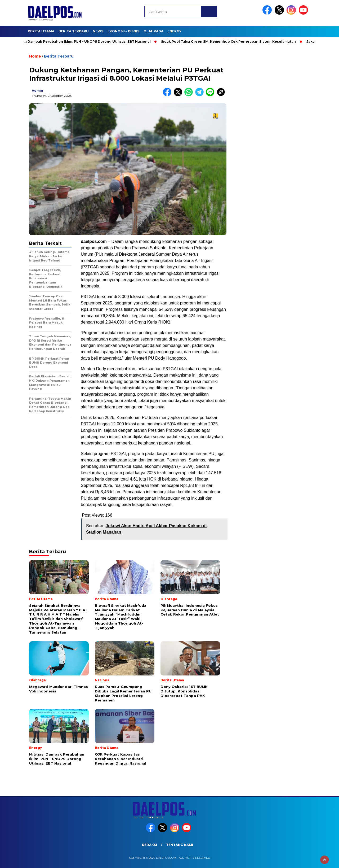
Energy (174, 31)
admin (37, 91)
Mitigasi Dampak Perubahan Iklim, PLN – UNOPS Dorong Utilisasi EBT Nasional (84, 42)
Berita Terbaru (74, 31)
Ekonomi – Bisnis (123, 31)
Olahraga (153, 31)
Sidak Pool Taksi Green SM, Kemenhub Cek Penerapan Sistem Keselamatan (231, 42)
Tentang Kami (180, 845)
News (98, 31)
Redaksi (150, 845)
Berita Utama (41, 31)
